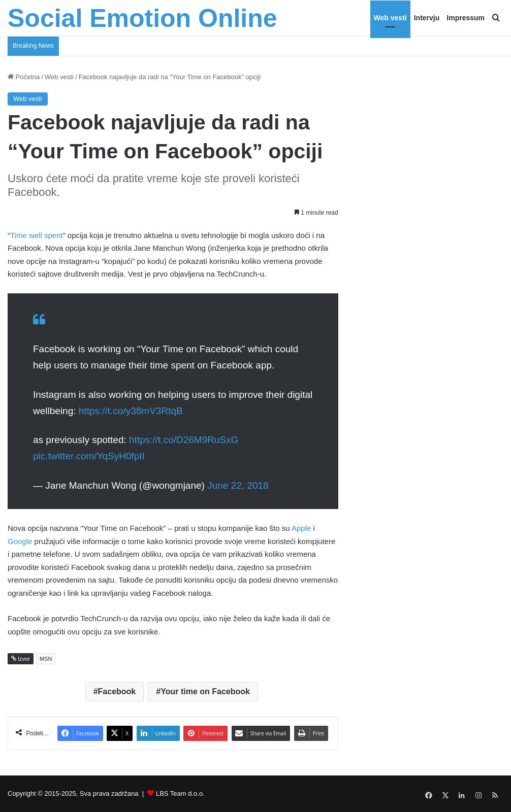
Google (20, 541)
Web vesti (390, 18)
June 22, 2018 (238, 485)
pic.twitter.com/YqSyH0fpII (89, 456)
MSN (46, 659)
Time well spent (37, 235)
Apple (301, 528)
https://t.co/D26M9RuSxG (184, 440)
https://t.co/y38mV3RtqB (131, 411)
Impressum (466, 18)
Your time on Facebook (205, 691)
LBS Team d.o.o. (180, 793)
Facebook (117, 691)
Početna (24, 77)
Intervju (427, 18)
